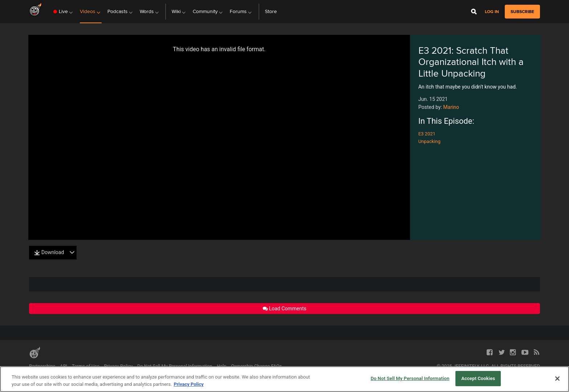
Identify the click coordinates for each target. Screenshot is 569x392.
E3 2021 (427, 134)
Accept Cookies (478, 378)
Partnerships (42, 366)
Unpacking (429, 141)
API (64, 366)
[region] (284, 379)
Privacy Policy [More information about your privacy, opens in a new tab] (189, 384)
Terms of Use (86, 366)
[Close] (557, 379)
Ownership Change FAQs (257, 366)
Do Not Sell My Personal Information (175, 366)
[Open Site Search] (474, 12)
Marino (451, 107)
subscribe (522, 12)
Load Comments (285, 309)
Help (222, 366)
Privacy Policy (118, 366)
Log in (492, 12)
